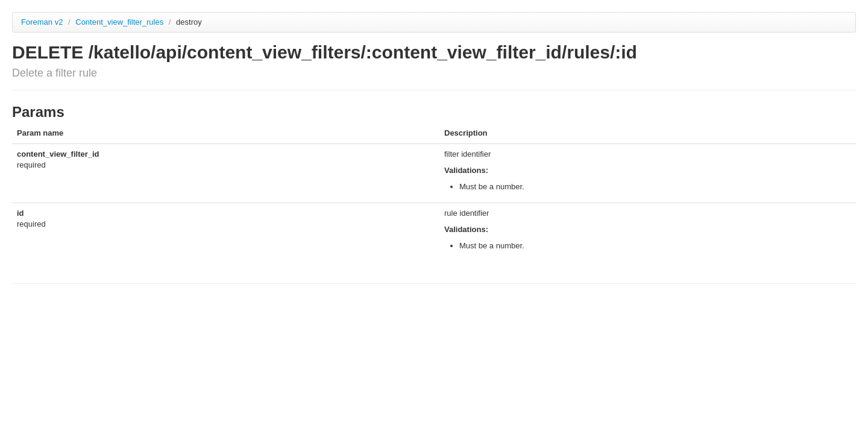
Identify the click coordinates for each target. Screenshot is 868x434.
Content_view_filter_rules (121, 22)
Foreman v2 (42, 22)
